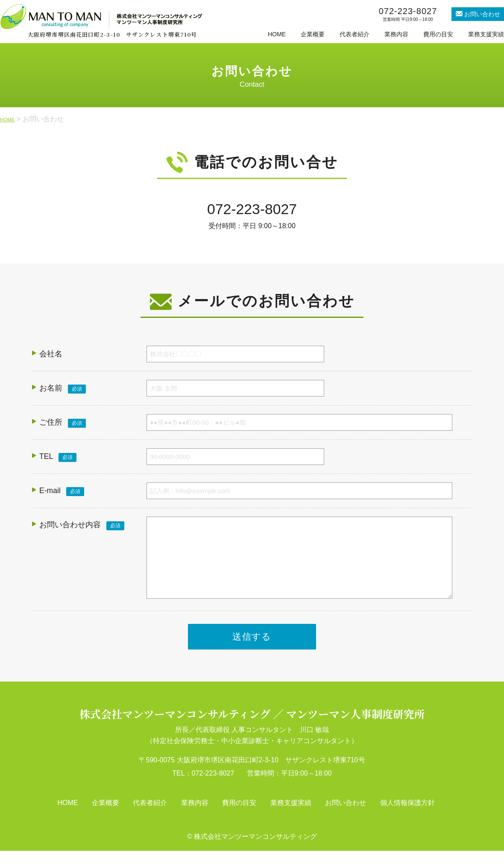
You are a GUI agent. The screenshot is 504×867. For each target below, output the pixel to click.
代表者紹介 (355, 34)
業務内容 (396, 34)
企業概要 (313, 34)
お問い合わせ (346, 819)
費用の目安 (438, 34)
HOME (277, 34)
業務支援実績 (486, 34)
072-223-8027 (252, 211)
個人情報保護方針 (407, 819)
